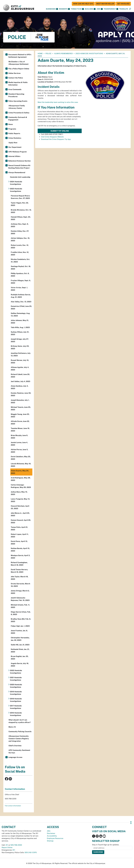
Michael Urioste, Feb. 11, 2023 (20, 606)
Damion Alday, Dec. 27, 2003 (20, 232)
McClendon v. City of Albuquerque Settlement (19, 63)
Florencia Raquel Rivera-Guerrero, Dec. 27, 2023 (21, 197)
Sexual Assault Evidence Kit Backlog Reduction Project (19, 167)
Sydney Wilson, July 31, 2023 (20, 333)
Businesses (52, 9)
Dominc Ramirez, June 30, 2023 (21, 394)
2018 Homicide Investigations (16, 700)
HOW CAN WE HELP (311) (83, 4)
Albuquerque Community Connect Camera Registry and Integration (19, 739)
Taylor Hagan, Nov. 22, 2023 (20, 204)
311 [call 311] (7, 845)
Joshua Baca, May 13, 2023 (19, 493)
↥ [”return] (131, 823)
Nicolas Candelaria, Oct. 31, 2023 (20, 261)
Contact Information (15, 789)
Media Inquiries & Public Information (18, 84)
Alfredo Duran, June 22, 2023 (20, 423)
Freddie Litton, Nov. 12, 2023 (20, 253)
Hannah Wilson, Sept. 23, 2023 (21, 218)
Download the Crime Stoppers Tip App (56, 139)
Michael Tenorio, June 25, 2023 (21, 408)
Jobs (100, 9)
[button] (124, 9)
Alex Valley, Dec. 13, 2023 (21, 302)
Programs (12, 129)
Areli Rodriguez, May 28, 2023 (21, 479)
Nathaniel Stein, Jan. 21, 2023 (20, 651)
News (11, 124)
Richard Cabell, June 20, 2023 (20, 376)
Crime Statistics (15, 138)
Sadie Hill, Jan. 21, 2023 (20, 645)
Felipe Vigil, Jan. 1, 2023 (20, 626)
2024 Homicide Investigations (16, 183)
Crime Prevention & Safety (19, 113)
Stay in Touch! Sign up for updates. (106, 845)
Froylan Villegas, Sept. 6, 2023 (21, 282)
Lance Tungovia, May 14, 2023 (20, 500)
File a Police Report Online (19, 69)
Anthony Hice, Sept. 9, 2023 (20, 225)
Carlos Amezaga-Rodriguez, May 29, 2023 (21, 486)
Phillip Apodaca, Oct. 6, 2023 (20, 275)
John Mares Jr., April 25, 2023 (20, 514)
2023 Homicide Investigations (89, 54)
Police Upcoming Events (18, 101)
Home (40, 54)
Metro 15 (12, 727)
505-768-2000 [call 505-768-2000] (16, 845)
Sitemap (50, 841)
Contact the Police (16, 78)
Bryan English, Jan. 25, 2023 (20, 658)
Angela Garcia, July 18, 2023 (20, 665)
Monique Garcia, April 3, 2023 (20, 557)
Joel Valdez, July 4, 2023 (20, 381)
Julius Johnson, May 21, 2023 (20, 322)
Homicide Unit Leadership (20, 177)
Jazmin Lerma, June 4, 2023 (19, 444)
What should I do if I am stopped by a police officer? (20, 721)
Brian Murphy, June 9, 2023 (19, 437)
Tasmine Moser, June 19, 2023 (20, 430)
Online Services (14, 73)
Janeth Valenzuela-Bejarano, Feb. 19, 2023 (20, 599)
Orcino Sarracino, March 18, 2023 (20, 585)
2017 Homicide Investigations (16, 707)
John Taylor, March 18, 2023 (20, 578)
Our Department (15, 147)
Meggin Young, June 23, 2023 (20, 415)
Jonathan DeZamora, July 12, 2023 (21, 354)
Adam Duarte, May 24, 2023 (20, 472)
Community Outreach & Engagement (18, 119)
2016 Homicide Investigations (16, 714)
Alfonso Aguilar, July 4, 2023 (20, 369)
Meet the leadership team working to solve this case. (58, 102)
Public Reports (14, 133)
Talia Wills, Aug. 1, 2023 (20, 327)
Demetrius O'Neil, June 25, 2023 (21, 307)
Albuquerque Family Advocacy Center (17, 107)
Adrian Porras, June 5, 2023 (19, 451)
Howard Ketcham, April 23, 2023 (20, 507)
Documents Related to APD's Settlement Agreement (20, 56)
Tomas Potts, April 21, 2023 (19, 528)
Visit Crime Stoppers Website (52, 137)
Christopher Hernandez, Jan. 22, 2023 (20, 639)
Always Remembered (63, 54)
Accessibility (52, 836)
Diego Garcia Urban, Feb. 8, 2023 (21, 613)
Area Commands (15, 89)
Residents (64, 9)
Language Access (15, 757)
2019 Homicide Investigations (16, 693)
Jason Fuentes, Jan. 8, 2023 (19, 632)
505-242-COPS (31, 852)
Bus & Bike (90, 9)
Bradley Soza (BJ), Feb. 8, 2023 (21, 620)
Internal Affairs (14, 156)
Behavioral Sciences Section (19, 161)
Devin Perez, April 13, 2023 (19, 543)
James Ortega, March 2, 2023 (20, 592)
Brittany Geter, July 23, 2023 (20, 347)
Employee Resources (55, 838)
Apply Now (13, 143)
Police (48, 54)
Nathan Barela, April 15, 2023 (20, 550)
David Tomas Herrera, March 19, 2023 (19, 571)
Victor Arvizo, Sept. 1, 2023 (19, 289)
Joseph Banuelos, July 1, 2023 (20, 401)
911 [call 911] (14, 850)
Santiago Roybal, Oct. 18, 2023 (21, 268)
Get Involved (123, 4)
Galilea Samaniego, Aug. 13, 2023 (20, 315)
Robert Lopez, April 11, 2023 (20, 535)
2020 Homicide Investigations (16, 686)
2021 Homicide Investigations (16, 679)
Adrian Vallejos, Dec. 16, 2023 (20, 239)
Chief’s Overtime (15, 746)
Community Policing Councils (20, 732)
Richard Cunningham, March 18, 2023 (19, 564)
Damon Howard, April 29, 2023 (21, 521)
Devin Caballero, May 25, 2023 (21, 458)
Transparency (111, 9)
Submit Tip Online (60, 131)
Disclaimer (51, 833)
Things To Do (77, 9)
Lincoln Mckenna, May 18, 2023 (21, 465)
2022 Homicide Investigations (16, 672)
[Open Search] (130, 9)
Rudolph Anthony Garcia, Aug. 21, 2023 (21, 296)
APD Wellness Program (17, 152)
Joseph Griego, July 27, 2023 (20, 340)
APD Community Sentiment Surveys (19, 751)
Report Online (7, 847)
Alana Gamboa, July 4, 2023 (20, 387)
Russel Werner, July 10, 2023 (20, 361)
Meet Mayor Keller (105, 4)
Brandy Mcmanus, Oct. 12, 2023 (21, 211)
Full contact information (13, 806)
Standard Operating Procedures (16, 95)
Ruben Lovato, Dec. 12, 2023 (20, 246)
